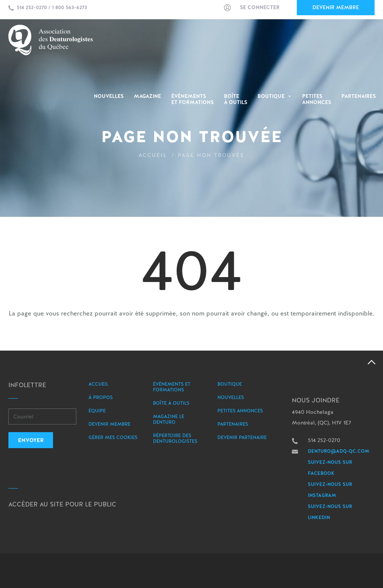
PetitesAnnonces (317, 99)
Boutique (275, 96)
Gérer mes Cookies (113, 437)
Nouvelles (109, 96)
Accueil (153, 155)
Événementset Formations (192, 99)
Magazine (147, 96)
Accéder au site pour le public (62, 504)
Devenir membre (336, 7)
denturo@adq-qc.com (339, 451)
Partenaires (359, 96)
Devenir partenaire (242, 437)
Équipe (97, 411)
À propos (101, 397)
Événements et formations (172, 387)
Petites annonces (240, 411)
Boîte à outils (236, 99)
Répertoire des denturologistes (175, 438)
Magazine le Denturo (169, 419)
